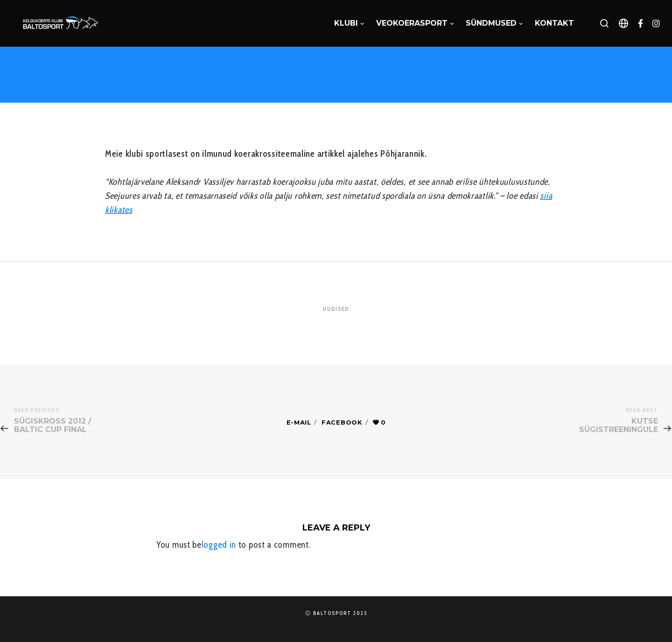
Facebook (342, 422)
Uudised (336, 309)
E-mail (299, 422)
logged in (219, 545)
